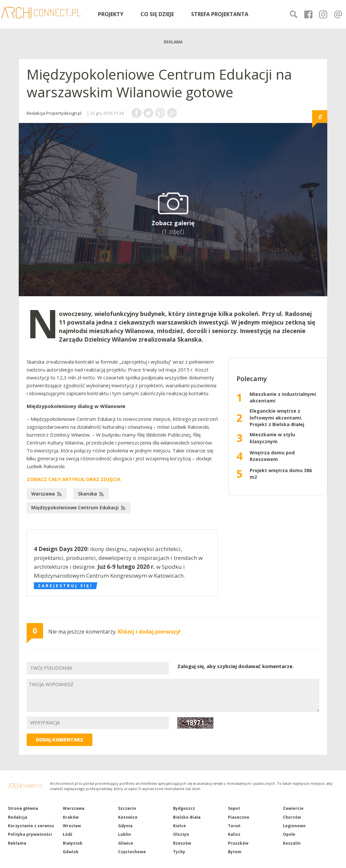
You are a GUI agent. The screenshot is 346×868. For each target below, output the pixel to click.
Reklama (17, 843)
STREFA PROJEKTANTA (220, 14)
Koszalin (292, 843)
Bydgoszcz (184, 808)
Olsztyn (181, 834)
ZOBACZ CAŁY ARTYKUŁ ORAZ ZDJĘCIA (74, 479)
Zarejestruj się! (65, 586)
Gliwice (126, 843)
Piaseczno (239, 817)
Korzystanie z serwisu (31, 826)
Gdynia (125, 826)
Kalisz (234, 834)
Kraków (71, 817)
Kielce (179, 826)
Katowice (128, 817)
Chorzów (292, 817)
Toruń (234, 826)
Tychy (179, 852)
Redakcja (18, 817)
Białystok (73, 843)
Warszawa (43, 494)
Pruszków (238, 843)
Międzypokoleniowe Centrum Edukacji (75, 507)
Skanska (87, 494)
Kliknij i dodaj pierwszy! (149, 632)
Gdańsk (71, 852)
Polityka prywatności (30, 834)
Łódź (68, 834)
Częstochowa (132, 852)
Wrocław (72, 826)
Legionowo (294, 826)
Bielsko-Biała (187, 817)
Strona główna (23, 808)
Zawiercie (293, 808)
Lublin (124, 834)
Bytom (235, 852)
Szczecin (127, 808)
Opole (289, 834)
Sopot (234, 808)
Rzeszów (182, 843)
